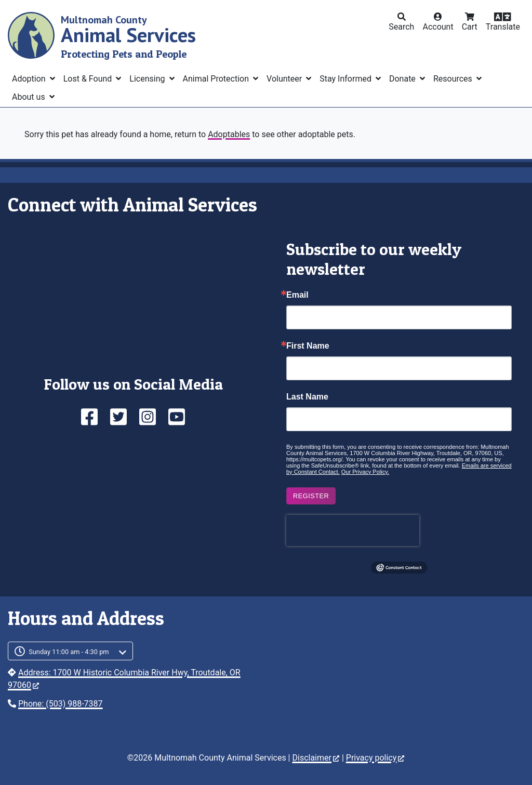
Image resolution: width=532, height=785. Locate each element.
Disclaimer (315, 758)
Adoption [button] (30, 79)
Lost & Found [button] (89, 79)
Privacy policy (375, 758)
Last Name (307, 397)
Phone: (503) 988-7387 (61, 704)
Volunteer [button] (285, 79)
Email (297, 295)
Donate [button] (403, 79)
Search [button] (401, 27)
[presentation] (353, 530)
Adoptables (229, 134)
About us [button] (30, 97)
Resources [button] (454, 79)
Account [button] (438, 27)
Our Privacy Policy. (365, 472)
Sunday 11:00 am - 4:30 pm (69, 652)
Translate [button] (503, 27)
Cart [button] (470, 27)
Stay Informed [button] (347, 79)
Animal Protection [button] (217, 79)
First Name (308, 346)
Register (311, 496)
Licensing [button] (148, 79)
